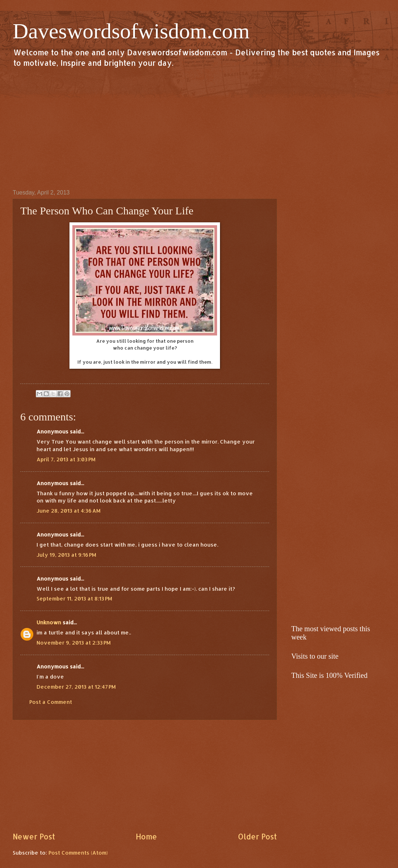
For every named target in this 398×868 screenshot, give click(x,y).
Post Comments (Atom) (78, 853)
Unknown (49, 622)
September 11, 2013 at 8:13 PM (74, 598)
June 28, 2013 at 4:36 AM (69, 511)
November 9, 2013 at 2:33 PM (74, 643)
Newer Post (34, 837)
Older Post (257, 837)
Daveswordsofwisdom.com (131, 31)
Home (146, 837)
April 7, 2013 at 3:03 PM (66, 459)
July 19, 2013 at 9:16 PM (66, 555)
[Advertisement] (199, 128)
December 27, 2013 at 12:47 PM (76, 687)
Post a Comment (51, 702)
